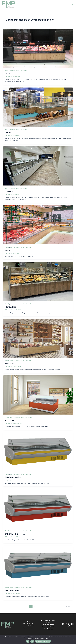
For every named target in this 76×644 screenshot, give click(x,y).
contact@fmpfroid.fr (48, 625)
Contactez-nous (28, 628)
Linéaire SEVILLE (11, 192)
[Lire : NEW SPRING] (38, 338)
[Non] (74, 639)
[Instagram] (68, 624)
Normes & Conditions (28, 626)
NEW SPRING (10, 364)
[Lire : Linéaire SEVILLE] (38, 166)
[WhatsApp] (69, 626)
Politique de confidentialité (43, 641)
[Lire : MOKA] (38, 225)
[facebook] (72, 624)
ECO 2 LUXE (9, 421)
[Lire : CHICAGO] (38, 107)
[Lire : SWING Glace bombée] (38, 452)
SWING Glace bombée (13, 477)
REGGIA (8, 74)
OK (28, 641)
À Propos (28, 622)
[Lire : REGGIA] (38, 48)
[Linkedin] (63, 624)
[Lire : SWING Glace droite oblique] (38, 509)
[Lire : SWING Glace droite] (38, 565)
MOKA (7, 250)
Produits (7, 247)
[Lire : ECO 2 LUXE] (38, 395)
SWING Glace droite (12, 591)
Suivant (69, 606)
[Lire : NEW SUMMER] (38, 282)
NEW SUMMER (10, 307)
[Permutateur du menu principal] (72, 5)
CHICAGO (8, 133)
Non (32, 641)
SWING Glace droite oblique (15, 534)
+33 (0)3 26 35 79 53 (49, 621)
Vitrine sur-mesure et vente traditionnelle (16, 71)
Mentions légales (28, 624)
